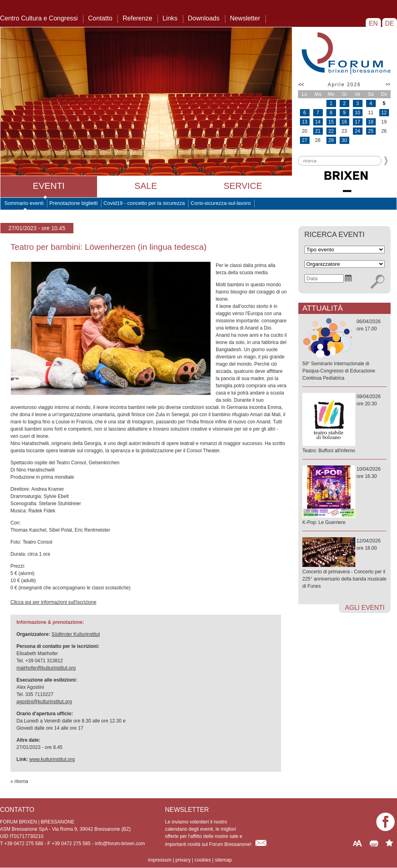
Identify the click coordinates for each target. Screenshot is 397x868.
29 (331, 140)
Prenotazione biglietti (74, 203)
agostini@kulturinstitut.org (44, 702)
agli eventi (365, 608)
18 (371, 122)
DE (390, 23)
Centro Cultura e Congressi (39, 18)
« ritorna (19, 781)
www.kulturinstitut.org (52, 759)
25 (371, 131)
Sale (146, 186)
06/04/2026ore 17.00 (344, 350)
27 (305, 140)
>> (388, 84)
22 (331, 131)
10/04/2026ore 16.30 (344, 496)
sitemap (223, 860)
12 (384, 113)
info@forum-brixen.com (120, 844)
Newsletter (245, 18)
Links (170, 18)
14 (318, 122)
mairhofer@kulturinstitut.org (46, 668)
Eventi (49, 186)
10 (358, 113)
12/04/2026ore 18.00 (344, 564)
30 (344, 140)
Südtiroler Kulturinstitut (76, 634)
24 (358, 131)
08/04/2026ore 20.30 (344, 424)
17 (358, 122)
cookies (203, 860)
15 (331, 122)
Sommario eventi (24, 203)
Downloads (204, 18)
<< (301, 85)
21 (318, 131)
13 (305, 122)
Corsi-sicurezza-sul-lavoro (221, 203)
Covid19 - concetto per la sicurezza (144, 203)
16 (344, 122)
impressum (160, 860)
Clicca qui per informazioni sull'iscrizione (53, 602)
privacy (183, 860)
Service (243, 186)
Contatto (100, 18)
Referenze (138, 18)
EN (373, 23)
